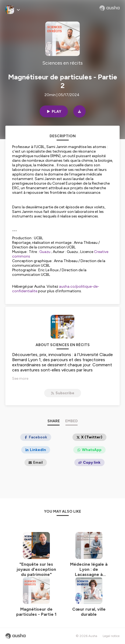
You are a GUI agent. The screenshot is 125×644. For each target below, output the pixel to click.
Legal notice (111, 636)
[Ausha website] (110, 8)
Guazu (45, 252)
